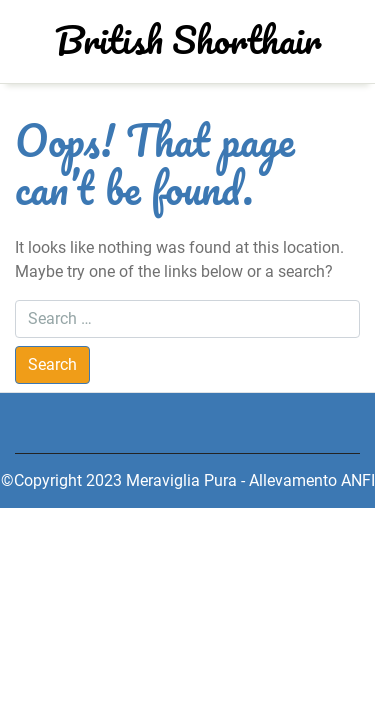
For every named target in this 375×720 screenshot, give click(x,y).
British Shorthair (188, 39)
